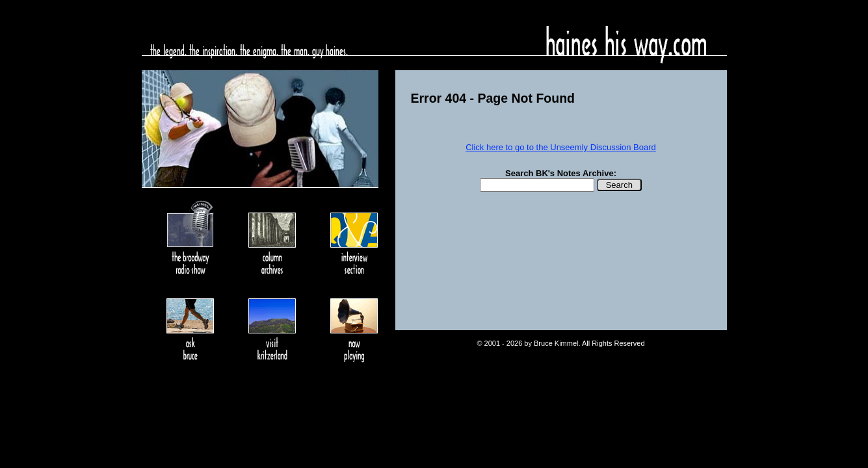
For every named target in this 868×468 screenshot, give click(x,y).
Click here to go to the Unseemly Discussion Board (561, 147)
